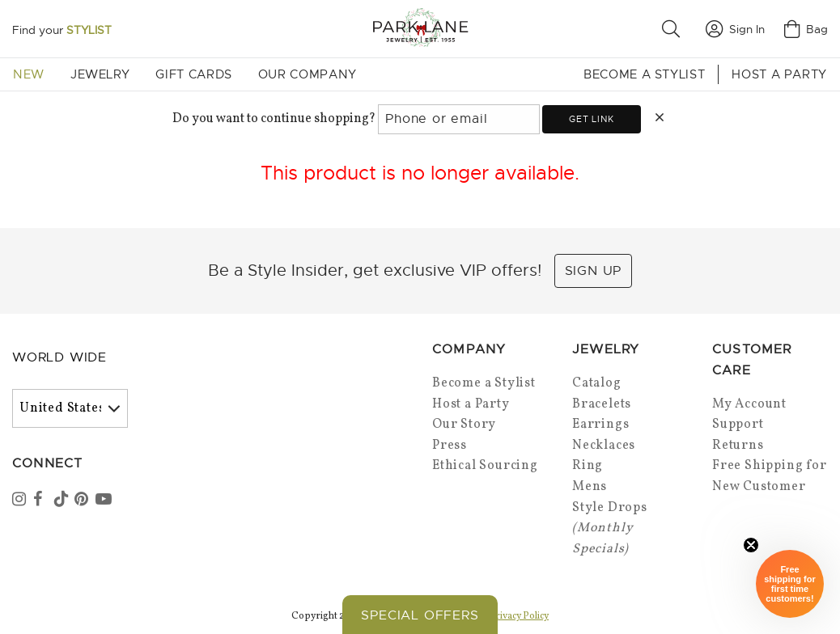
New (29, 74)
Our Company (308, 74)
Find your (62, 30)
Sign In (735, 29)
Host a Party (779, 74)
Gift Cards (193, 74)
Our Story (464, 425)
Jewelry (100, 74)
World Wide (59, 357)
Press (450, 446)
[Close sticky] (751, 545)
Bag (806, 29)
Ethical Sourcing (485, 466)
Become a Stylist (644, 74)
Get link (591, 119)
